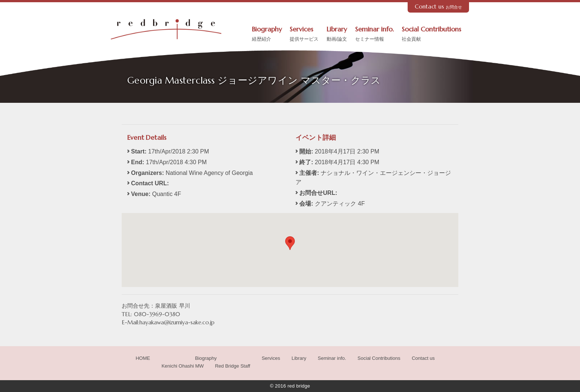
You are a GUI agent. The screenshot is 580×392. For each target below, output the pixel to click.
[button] (290, 243)
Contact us (439, 6)
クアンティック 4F (340, 204)
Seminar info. (375, 34)
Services (304, 34)
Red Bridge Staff (232, 366)
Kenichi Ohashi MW (183, 366)
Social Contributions (431, 34)
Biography (267, 34)
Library (337, 34)
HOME (143, 358)
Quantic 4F (166, 194)
